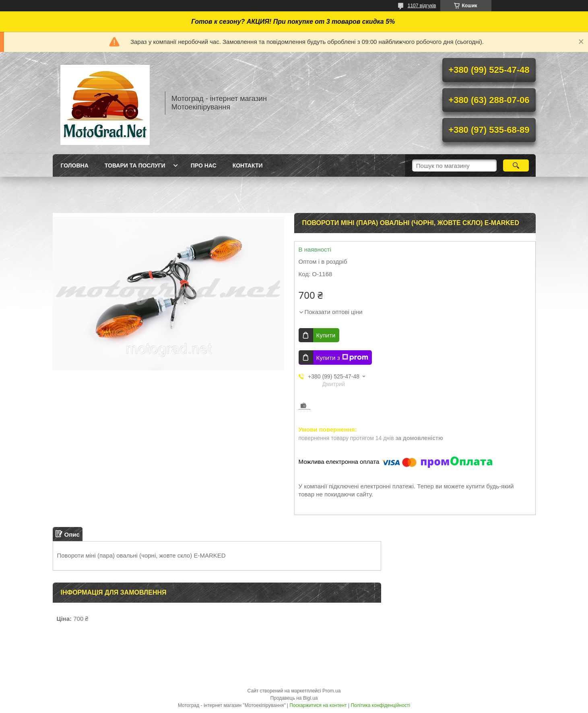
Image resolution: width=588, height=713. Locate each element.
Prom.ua (331, 691)
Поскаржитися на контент (318, 705)
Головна (75, 165)
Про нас (204, 165)
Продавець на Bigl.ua (294, 698)
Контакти (248, 165)
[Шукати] (516, 165)
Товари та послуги (135, 165)
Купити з (342, 358)
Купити (326, 335)
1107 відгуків (422, 6)
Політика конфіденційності (380, 705)
